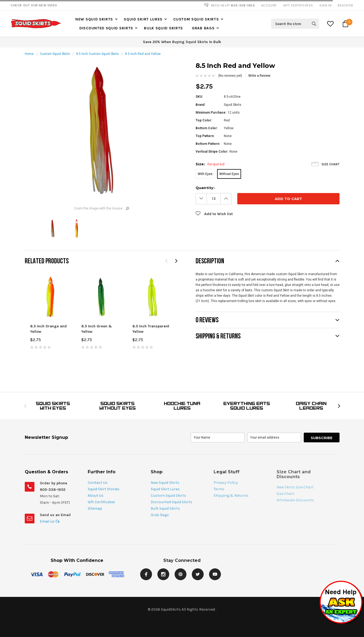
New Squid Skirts (94, 19)
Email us (50, 521)
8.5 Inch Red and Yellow (143, 54)
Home (29, 54)
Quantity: (205, 188)
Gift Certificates (101, 502)
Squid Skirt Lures (143, 19)
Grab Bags (203, 28)
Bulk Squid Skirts (163, 28)
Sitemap (95, 508)
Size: (210, 164)
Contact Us (98, 483)
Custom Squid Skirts (196, 19)
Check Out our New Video (34, 5)
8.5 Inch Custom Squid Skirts (98, 54)
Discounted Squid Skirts (106, 28)
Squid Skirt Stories (104, 489)
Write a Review (259, 76)
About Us (96, 496)
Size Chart (331, 164)
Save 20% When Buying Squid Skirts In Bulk (182, 42)
